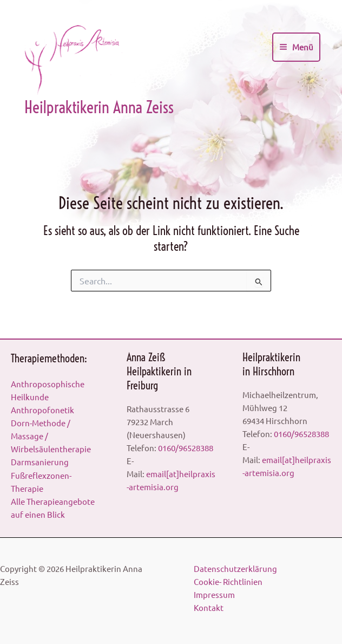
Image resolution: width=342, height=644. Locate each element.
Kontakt (210, 607)
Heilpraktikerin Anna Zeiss (99, 110)
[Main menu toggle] (296, 49)
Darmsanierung (40, 462)
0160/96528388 (186, 448)
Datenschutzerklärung (237, 568)
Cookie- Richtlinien (230, 581)
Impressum (216, 594)
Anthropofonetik (42, 410)
